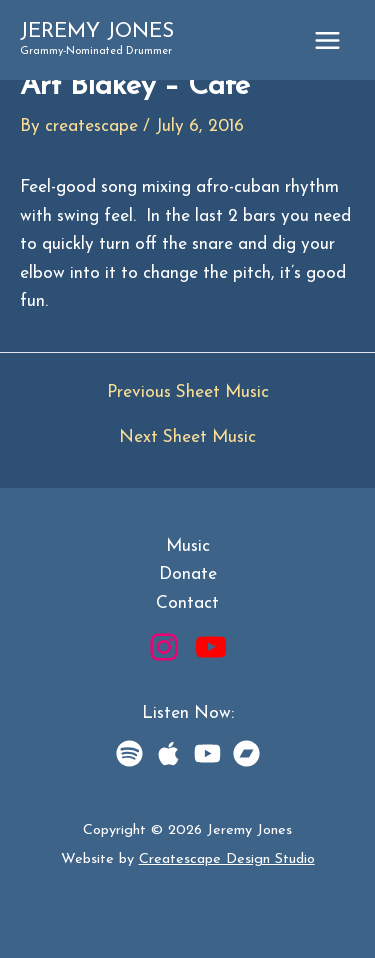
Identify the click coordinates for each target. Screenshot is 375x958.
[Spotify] (129, 753)
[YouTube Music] (207, 753)
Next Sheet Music (187, 437)
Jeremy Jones (97, 31)
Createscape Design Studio (227, 859)
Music (188, 546)
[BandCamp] (246, 753)
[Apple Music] (168, 753)
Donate (188, 574)
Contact (187, 603)
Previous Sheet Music (188, 392)
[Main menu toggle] (327, 40)
